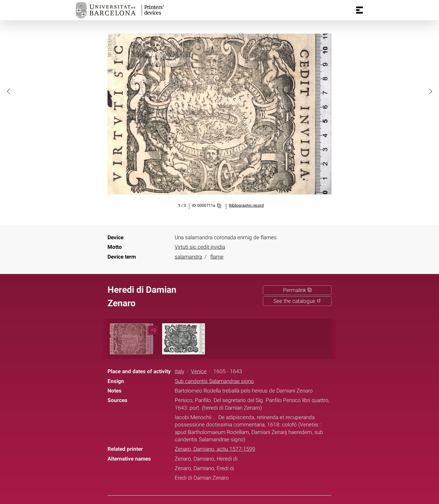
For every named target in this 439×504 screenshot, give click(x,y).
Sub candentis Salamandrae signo (214, 381)
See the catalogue (297, 301)
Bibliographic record (246, 205)
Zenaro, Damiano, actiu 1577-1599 (215, 449)
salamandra (188, 257)
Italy (179, 371)
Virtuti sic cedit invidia (200, 247)
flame (217, 257)
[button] (9, 91)
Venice (199, 371)
